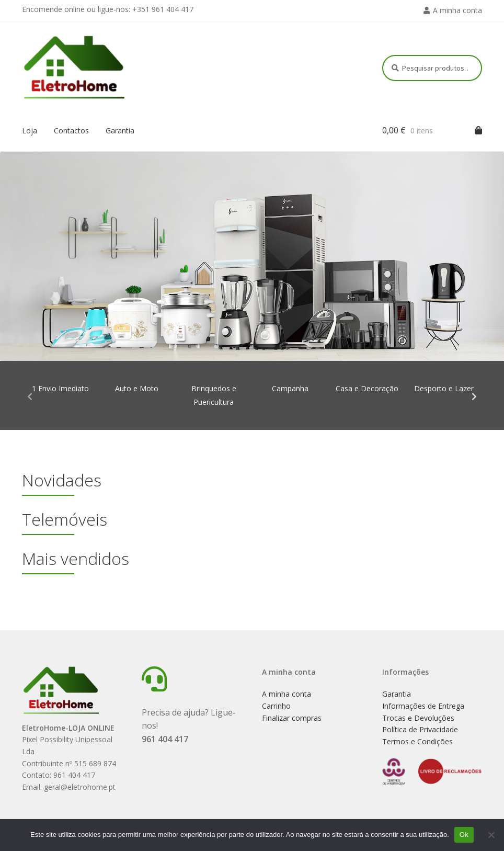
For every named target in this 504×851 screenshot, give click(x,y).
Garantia (120, 131)
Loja (30, 131)
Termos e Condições (417, 741)
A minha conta (457, 10)
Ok (464, 835)
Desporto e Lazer (444, 388)
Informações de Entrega (423, 706)
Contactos (71, 131)
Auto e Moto (137, 388)
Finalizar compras (292, 718)
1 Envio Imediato (60, 388)
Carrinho (276, 706)
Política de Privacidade (420, 729)
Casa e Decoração (367, 388)
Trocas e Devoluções (418, 718)
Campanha (290, 388)
